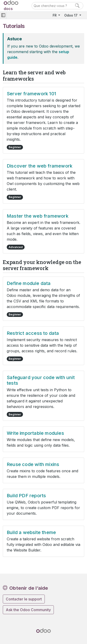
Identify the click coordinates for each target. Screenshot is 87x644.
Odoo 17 (71, 15)
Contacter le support (24, 599)
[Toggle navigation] (3, 15)
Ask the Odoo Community (28, 610)
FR (55, 15)
